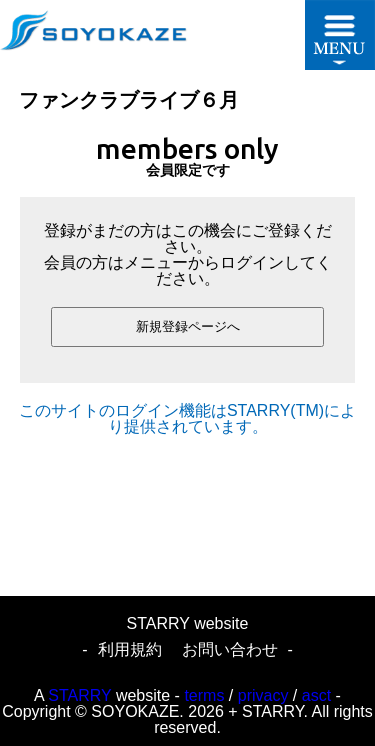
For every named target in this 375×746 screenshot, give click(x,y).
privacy (263, 695)
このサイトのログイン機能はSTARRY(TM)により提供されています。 (187, 418)
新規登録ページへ (188, 326)
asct (316, 695)
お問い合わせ (230, 649)
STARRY (79, 695)
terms (204, 695)
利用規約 (130, 649)
